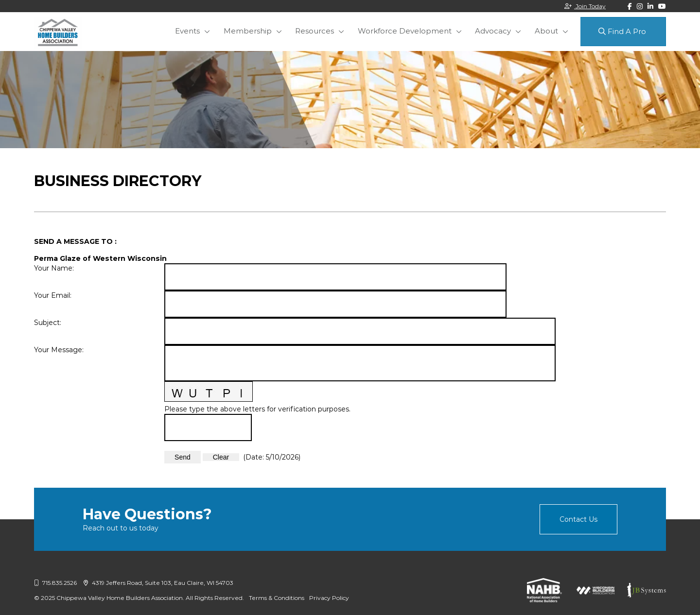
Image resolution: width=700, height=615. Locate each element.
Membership (265, 31)
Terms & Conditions (277, 598)
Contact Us (578, 519)
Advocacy (498, 31)
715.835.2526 (55, 583)
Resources (328, 31)
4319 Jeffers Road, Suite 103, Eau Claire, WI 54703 (158, 583)
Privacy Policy (329, 598)
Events (209, 31)
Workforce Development (414, 31)
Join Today (585, 6)
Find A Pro (622, 31)
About (547, 31)
